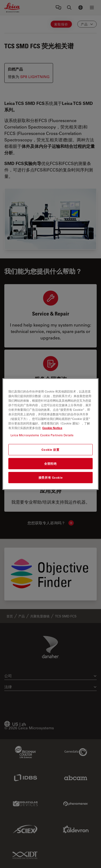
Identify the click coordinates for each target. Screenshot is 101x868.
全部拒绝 (50, 464)
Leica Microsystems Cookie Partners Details (42, 435)
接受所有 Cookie (50, 477)
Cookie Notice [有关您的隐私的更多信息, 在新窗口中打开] (52, 428)
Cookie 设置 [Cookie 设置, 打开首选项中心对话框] (50, 450)
